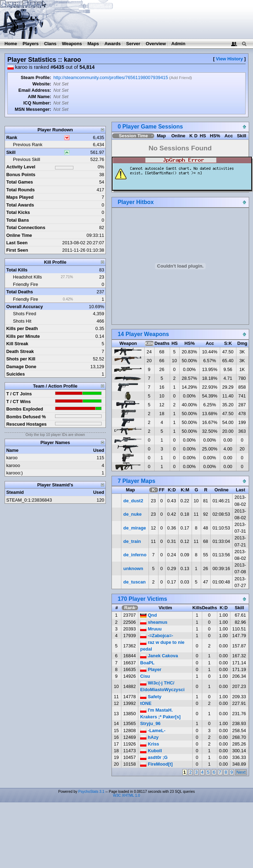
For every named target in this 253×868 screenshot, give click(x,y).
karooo (13, 465)
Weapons (72, 44)
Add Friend (180, 78)
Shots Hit (22, 321)
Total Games (20, 182)
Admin (178, 44)
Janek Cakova (159, 656)
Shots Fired (25, 314)
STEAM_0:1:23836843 (29, 500)
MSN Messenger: (33, 109)
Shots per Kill (21, 359)
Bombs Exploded (25, 409)
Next (241, 772)
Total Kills (17, 270)
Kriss (150, 744)
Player (151, 669)
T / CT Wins (19, 402)
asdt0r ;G (154, 757)
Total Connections (26, 228)
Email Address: (35, 90)
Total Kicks (18, 212)
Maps (93, 44)
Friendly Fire (26, 284)
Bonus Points (21, 175)
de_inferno (135, 555)
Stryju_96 (150, 723)
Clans (50, 44)
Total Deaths (20, 292)
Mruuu (151, 629)
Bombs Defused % (26, 417)
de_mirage (135, 528)
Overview (156, 44)
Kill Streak (17, 344)
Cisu (145, 676)
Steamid (15, 492)
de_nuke (133, 514)
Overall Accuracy (25, 307)
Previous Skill (27, 159)
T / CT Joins (19, 394)
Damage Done (21, 367)
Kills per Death (22, 328)
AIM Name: (40, 97)
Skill (11, 152)
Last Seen (17, 243)
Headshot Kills (28, 277)
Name (13, 450)
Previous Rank (28, 145)
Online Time (19, 235)
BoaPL (147, 663)
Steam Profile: (36, 77)
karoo (12, 458)
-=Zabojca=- (156, 636)
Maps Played (20, 197)
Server (133, 44)
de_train (132, 541)
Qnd (148, 615)
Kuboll (151, 751)
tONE (146, 703)
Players (31, 44)
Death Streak (20, 351)
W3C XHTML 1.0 (126, 795)
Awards (113, 44)
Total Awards (20, 205)
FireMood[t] (156, 764)
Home (11, 44)
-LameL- (153, 731)
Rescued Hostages (27, 424)
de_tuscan (135, 582)
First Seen (17, 250)
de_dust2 (133, 501)
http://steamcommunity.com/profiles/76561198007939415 (111, 77)
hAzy (149, 737)
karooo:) (15, 473)
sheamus (154, 622)
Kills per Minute (23, 336)
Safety (151, 697)
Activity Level (21, 167)
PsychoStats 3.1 (91, 792)
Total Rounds (21, 190)
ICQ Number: (37, 103)
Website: (42, 84)
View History (230, 59)
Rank (12, 137)
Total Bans (18, 220)
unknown (133, 568)
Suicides (16, 374)
